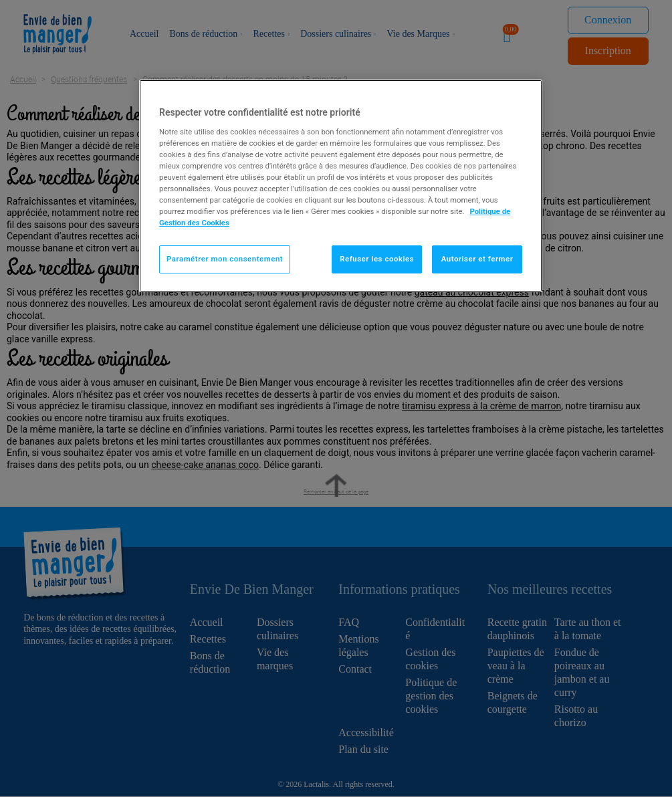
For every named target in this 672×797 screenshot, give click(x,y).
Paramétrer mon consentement (225, 259)
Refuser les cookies (377, 259)
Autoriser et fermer (477, 259)
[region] (341, 186)
